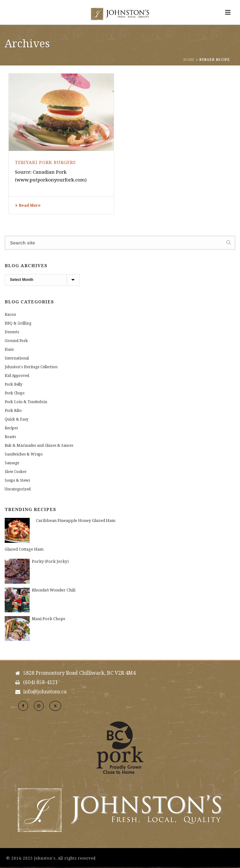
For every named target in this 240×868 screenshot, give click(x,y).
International (17, 358)
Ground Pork (16, 341)
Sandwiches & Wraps (24, 454)
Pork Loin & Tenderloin (26, 402)
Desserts (12, 332)
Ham (9, 350)
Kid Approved (17, 376)
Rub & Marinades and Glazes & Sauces (39, 446)
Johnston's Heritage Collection (31, 367)
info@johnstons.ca (45, 692)
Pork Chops (15, 393)
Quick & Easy (17, 419)
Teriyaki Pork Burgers (45, 162)
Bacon (10, 315)
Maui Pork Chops (48, 619)
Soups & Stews (17, 480)
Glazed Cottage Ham (24, 549)
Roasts (10, 437)
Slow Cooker (16, 472)
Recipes (11, 428)
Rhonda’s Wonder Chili (54, 590)
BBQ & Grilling (18, 323)
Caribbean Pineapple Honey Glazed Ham (76, 521)
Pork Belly (14, 384)
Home (189, 60)
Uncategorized (18, 489)
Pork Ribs (13, 411)
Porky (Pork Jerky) (50, 561)
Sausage (12, 463)
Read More (28, 205)
